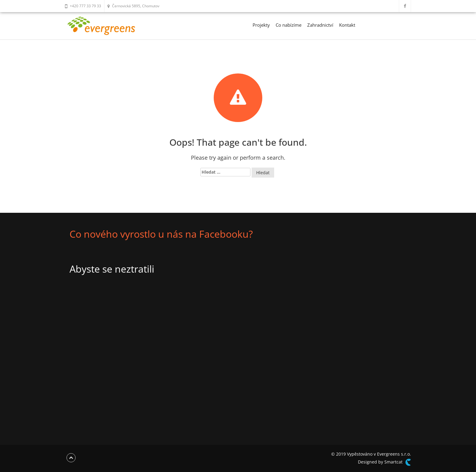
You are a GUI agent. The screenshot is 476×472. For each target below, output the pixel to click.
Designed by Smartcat (384, 462)
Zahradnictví (320, 25)
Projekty (261, 25)
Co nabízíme (289, 25)
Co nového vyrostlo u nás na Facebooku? (161, 234)
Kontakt (347, 25)
